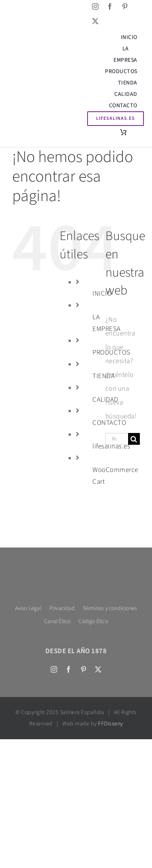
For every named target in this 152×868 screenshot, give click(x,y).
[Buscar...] (117, 439)
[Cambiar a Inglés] (12, 14)
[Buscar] (134, 439)
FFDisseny (111, 724)
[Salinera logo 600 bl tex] (76, 567)
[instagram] (95, 6)
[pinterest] (125, 6)
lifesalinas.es (111, 446)
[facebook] (110, 6)
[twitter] (95, 21)
